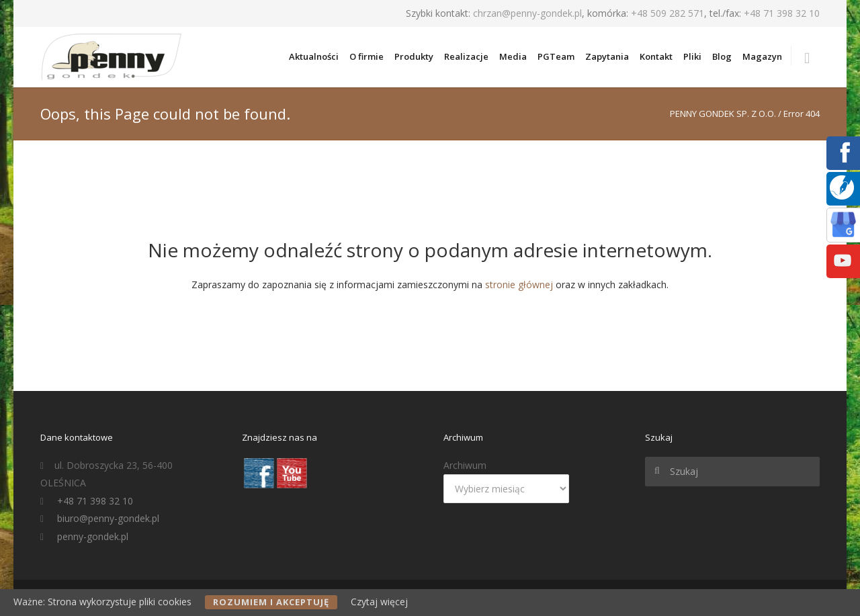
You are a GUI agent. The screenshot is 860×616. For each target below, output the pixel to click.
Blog (722, 56)
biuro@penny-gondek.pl (108, 518)
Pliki (692, 56)
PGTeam (556, 56)
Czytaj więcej (379, 602)
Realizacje (466, 56)
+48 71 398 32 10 (782, 13)
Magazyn (762, 56)
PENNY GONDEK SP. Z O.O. (723, 114)
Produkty (414, 56)
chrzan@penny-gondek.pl (527, 13)
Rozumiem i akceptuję (271, 602)
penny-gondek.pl (93, 536)
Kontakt (656, 56)
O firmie (367, 56)
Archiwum (465, 465)
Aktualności (314, 56)
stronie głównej (519, 284)
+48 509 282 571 (668, 13)
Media (513, 56)
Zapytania (607, 56)
